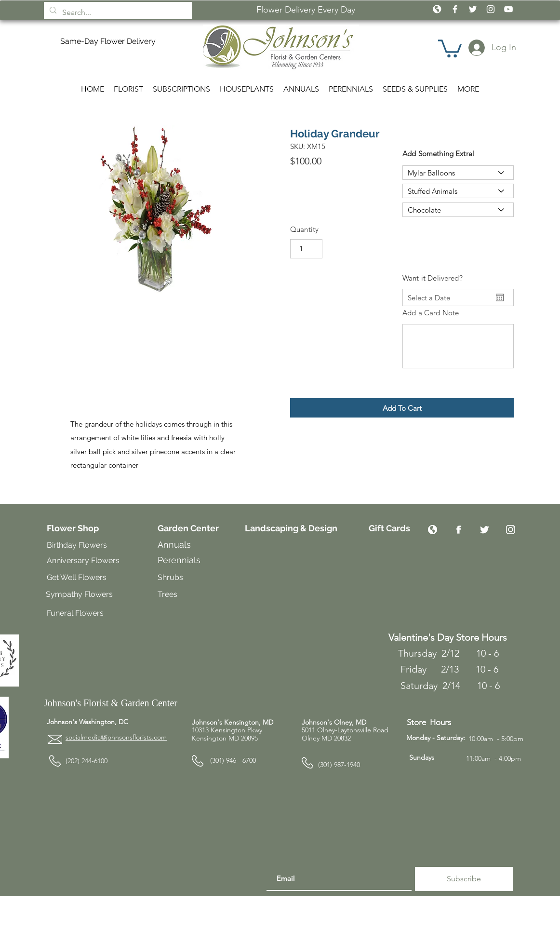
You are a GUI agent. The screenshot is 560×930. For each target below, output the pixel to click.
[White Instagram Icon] (491, 9)
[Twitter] (485, 530)
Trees (168, 594)
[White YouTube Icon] (508, 9)
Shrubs (170, 577)
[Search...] (117, 13)
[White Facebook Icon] (455, 9)
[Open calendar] (500, 297)
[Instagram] (511, 530)
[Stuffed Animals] (458, 191)
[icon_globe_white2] (437, 9)
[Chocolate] (458, 210)
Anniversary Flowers (83, 560)
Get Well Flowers (77, 577)
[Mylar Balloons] (458, 173)
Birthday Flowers (77, 545)
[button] (450, 47)
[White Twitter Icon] (473, 9)
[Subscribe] (464, 879)
